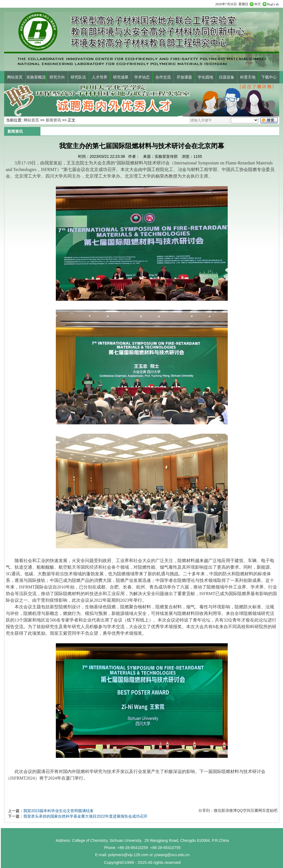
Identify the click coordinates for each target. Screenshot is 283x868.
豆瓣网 (256, 810)
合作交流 (163, 77)
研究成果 (121, 77)
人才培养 (100, 77)
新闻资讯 (53, 120)
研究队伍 (78, 77)
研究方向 (57, 77)
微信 (218, 810)
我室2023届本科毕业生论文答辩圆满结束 (58, 811)
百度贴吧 (270, 810)
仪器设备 (227, 77)
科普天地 (248, 77)
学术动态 (142, 77)
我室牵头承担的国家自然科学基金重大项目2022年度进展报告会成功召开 (85, 816)
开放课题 (184, 77)
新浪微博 (229, 810)
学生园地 (205, 77)
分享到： (206, 810)
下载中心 (269, 77)
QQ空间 (244, 810)
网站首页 (15, 77)
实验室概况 (36, 77)
